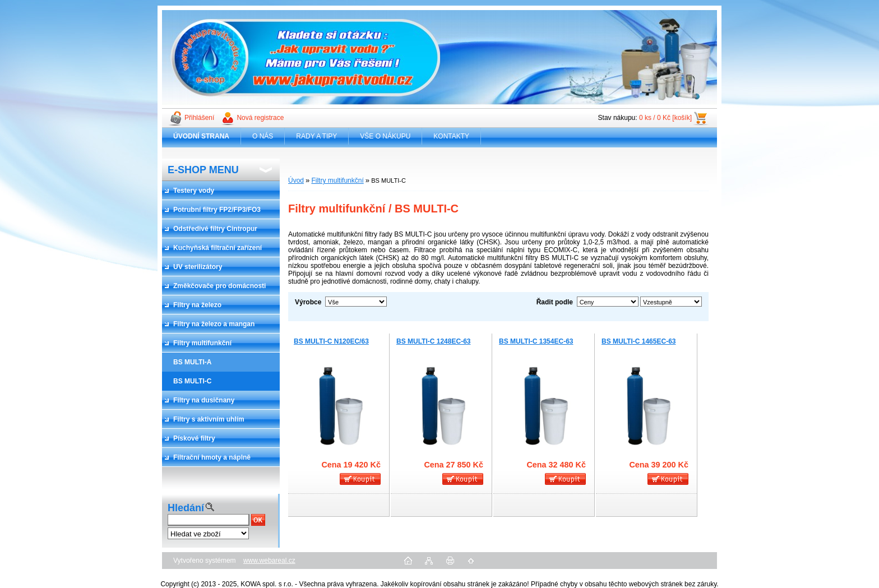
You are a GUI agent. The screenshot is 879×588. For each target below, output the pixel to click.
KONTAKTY (451, 136)
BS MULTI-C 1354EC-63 (536, 341)
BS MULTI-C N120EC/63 (331, 341)
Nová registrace (260, 118)
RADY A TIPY (316, 136)
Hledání (186, 508)
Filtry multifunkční (337, 180)
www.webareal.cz (269, 561)
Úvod (296, 180)
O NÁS (263, 136)
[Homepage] (202, 136)
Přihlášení (199, 118)
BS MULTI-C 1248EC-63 (433, 341)
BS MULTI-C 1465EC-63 (639, 341)
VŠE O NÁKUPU (385, 136)
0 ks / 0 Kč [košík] (665, 118)
